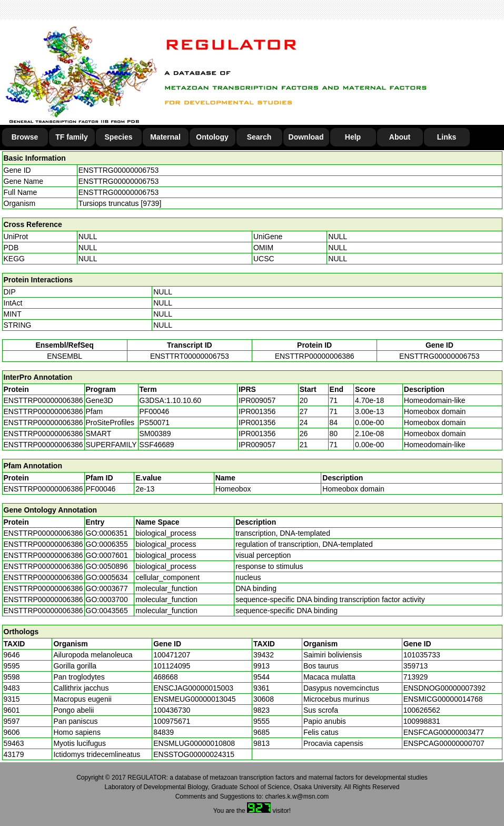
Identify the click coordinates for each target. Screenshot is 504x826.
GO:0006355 (107, 544)
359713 (416, 666)
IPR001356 (257, 411)
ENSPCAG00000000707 (444, 743)
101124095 (172, 666)
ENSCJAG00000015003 (193, 688)
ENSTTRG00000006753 (119, 170)
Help (353, 137)
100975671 (172, 721)
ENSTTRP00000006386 (315, 356)
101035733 (422, 655)
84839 (164, 732)
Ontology (212, 137)
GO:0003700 (107, 599)
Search (259, 137)
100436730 (172, 710)
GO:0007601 (107, 555)
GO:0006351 (107, 533)
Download (306, 137)
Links (447, 137)
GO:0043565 (107, 611)
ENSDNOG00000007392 (444, 688)
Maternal (165, 137)
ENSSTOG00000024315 (194, 754)
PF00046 (101, 489)
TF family (71, 137)
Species (119, 137)
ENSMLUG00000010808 (194, 743)
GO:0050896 (107, 566)
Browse (25, 137)
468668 (166, 677)
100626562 (422, 710)
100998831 (422, 721)
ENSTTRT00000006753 (190, 356)
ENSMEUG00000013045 (194, 699)
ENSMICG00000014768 (443, 699)
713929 (416, 677)
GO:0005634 (107, 577)
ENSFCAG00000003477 (444, 732)
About (400, 137)
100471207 (172, 655)
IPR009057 (257, 400)
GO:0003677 (107, 588)
